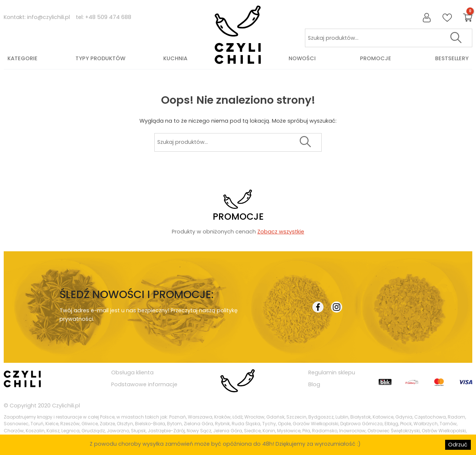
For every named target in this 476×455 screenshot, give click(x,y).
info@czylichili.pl (49, 17)
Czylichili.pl (66, 406)
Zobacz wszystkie (281, 232)
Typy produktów (100, 58)
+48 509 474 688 (108, 17)
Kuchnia (175, 58)
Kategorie (22, 58)
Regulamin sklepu (332, 372)
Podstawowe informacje (144, 384)
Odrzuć (458, 445)
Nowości (302, 58)
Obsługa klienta (132, 372)
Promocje (376, 58)
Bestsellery (452, 58)
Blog (314, 384)
